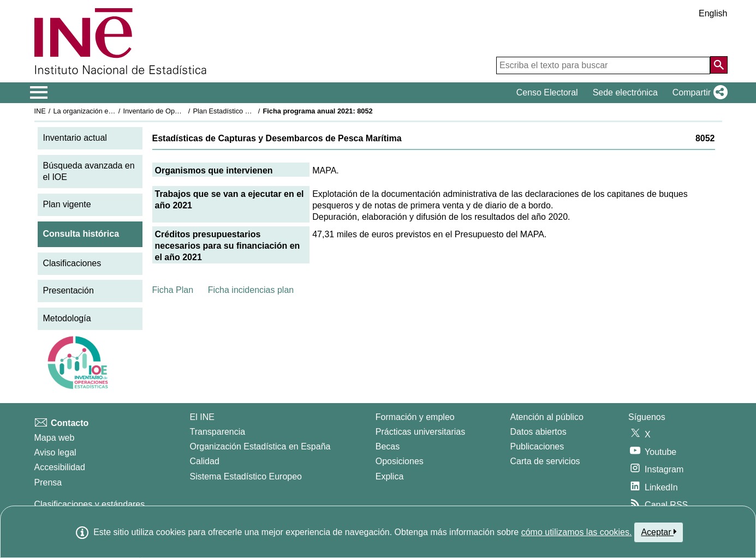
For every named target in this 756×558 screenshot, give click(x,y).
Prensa (48, 482)
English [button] (713, 13)
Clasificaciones (72, 263)
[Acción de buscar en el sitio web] (719, 65)
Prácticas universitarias (421, 432)
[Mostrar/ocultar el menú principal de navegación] (39, 93)
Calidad (205, 461)
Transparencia (218, 432)
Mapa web (55, 438)
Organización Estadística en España (260, 446)
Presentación (69, 290)
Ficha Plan (173, 290)
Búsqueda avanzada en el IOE (89, 171)
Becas (388, 446)
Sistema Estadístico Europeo (246, 476)
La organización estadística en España (113, 111)
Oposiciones (400, 461)
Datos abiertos (538, 432)
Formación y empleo (415, 417)
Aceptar (659, 532)
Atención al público (547, 417)
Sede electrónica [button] (625, 92)
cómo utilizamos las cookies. (577, 532)
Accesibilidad (60, 467)
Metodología (67, 318)
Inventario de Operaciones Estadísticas (184, 111)
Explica (390, 476)
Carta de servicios (545, 461)
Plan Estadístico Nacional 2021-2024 (250, 111)
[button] (698, 93)
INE (40, 111)
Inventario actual (75, 138)
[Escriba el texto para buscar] (603, 65)
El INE (202, 417)
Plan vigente (67, 204)
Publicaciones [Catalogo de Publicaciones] (537, 446)
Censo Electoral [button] (547, 92)
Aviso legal (55, 452)
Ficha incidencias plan (251, 290)
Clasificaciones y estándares (90, 504)
